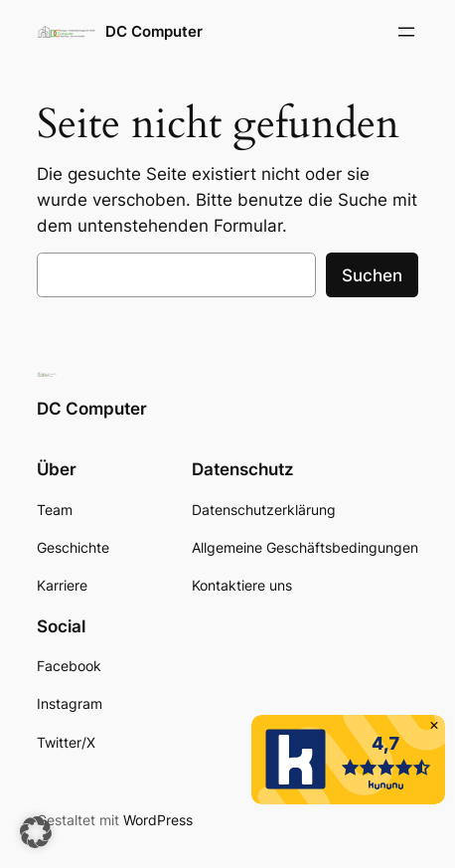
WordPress (158, 820)
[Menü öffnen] (406, 32)
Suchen (372, 275)
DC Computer (154, 32)
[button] (36, 832)
